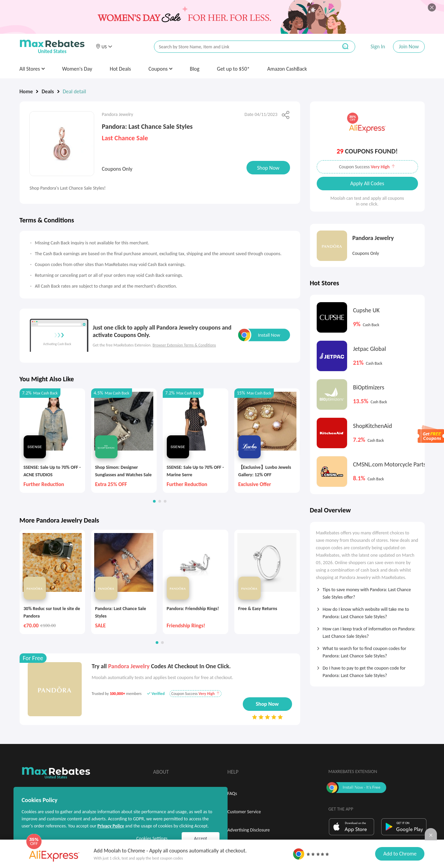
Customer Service (244, 812)
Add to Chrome (400, 854)
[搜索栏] (241, 47)
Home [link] (26, 91)
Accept (201, 838)
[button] (104, 47)
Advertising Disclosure (249, 830)
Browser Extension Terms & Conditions (184, 345)
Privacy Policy (111, 826)
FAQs (232, 793)
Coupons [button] (161, 69)
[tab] (367, 591)
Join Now (409, 46)
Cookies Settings (152, 838)
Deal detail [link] (74, 91)
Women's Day (77, 69)
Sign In (378, 46)
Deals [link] (48, 91)
